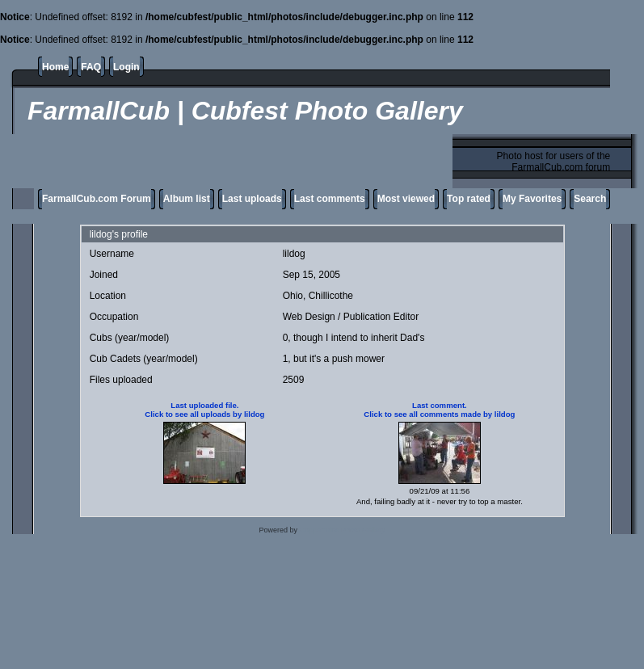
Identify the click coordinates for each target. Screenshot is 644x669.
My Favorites (532, 199)
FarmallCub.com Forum (97, 199)
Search (590, 199)
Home (55, 67)
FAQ (91, 67)
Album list (187, 199)
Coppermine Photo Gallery (343, 530)
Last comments (330, 199)
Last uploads (252, 199)
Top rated (469, 199)
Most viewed (406, 199)
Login (126, 67)
